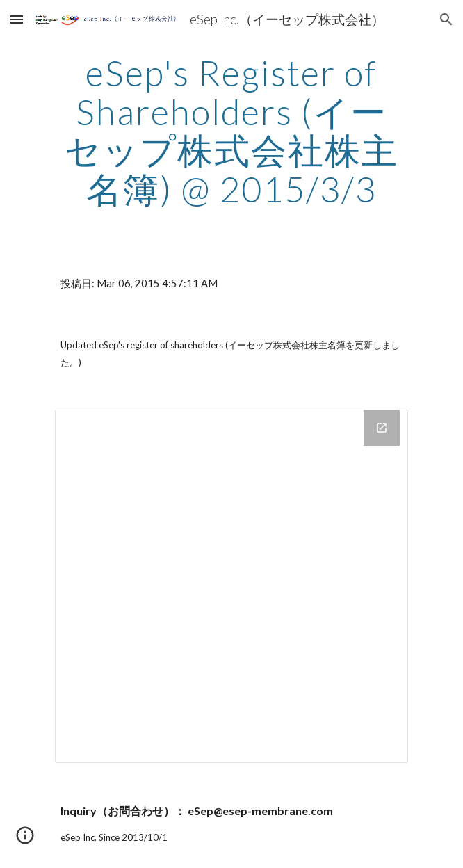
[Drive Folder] (231, 586)
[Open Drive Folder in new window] (382, 428)
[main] (231, 131)
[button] (17, 19)
